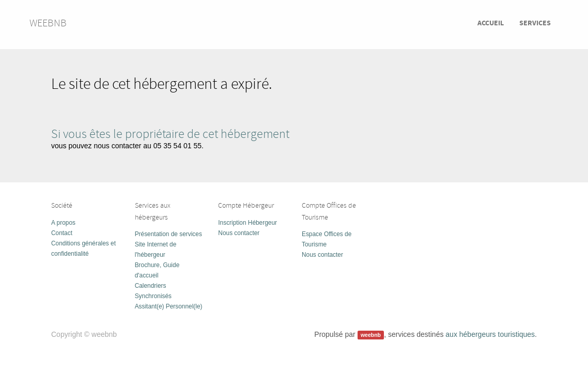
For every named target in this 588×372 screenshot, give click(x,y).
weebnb (48, 23)
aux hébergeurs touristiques (490, 334)
